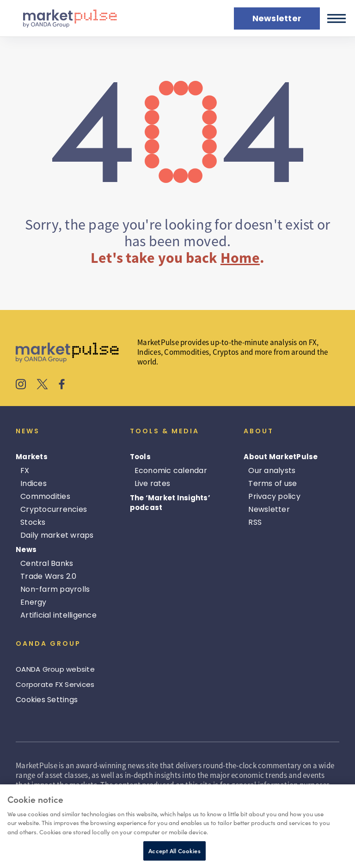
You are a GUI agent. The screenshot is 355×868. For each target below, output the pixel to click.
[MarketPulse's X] (43, 385)
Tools (140, 457)
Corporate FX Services (55, 684)
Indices (34, 483)
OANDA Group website (55, 669)
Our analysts (272, 470)
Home (240, 258)
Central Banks (47, 563)
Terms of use (272, 483)
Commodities (45, 496)
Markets (32, 457)
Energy (34, 602)
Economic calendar (171, 470)
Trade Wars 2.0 (49, 576)
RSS (255, 522)
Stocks (33, 522)
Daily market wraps (57, 535)
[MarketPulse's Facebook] (62, 385)
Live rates (153, 483)
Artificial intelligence (58, 615)
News (26, 549)
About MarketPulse (281, 457)
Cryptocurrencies (54, 509)
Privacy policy (274, 496)
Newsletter (269, 509)
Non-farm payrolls (55, 589)
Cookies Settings (47, 700)
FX (25, 470)
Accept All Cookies (174, 851)
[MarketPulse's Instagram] (21, 385)
